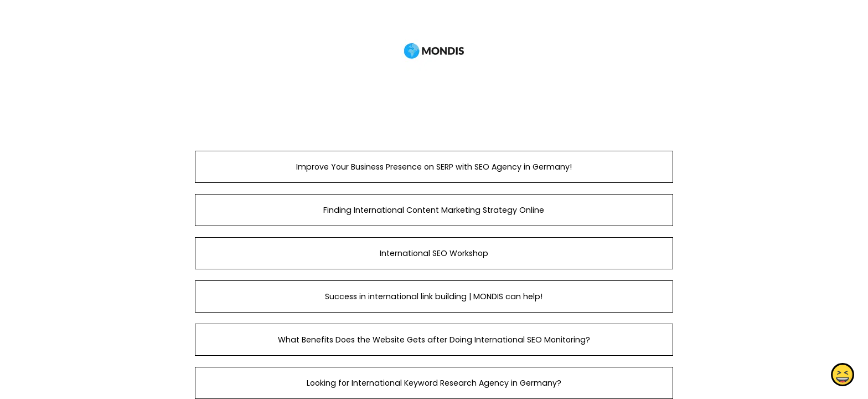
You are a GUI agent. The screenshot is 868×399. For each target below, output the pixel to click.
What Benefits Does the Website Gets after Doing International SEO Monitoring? (434, 340)
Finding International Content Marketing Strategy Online (434, 210)
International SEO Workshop (434, 253)
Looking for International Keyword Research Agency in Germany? (434, 383)
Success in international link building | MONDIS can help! (434, 296)
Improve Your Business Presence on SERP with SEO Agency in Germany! (434, 167)
